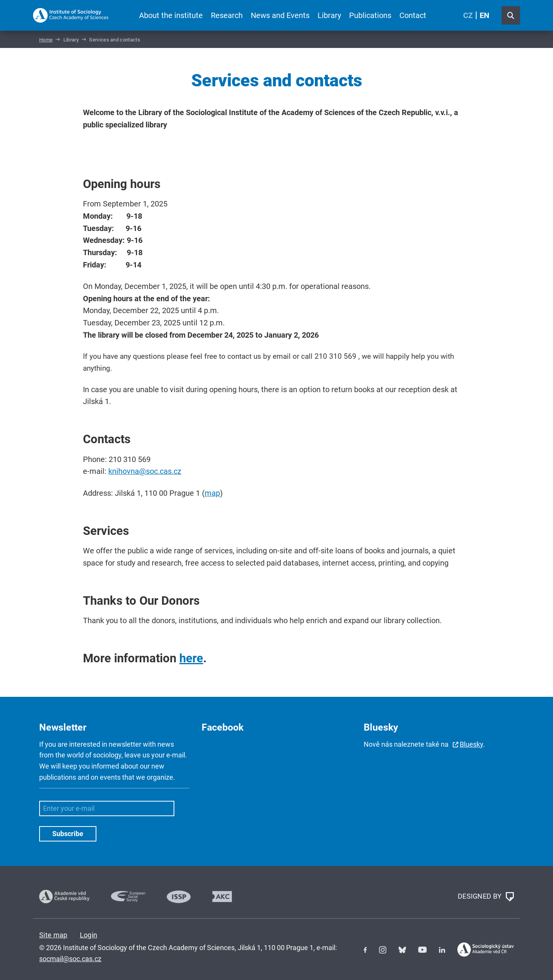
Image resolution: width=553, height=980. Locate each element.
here (191, 658)
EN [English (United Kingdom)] (484, 15)
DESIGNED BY (486, 897)
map (212, 493)
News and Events (280, 15)
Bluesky (471, 744)
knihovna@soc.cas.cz (145, 471)
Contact (413, 15)
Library (329, 15)
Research (227, 15)
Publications (370, 15)
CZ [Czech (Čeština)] (468, 15)
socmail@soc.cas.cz (70, 959)
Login (89, 935)
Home (46, 40)
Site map (53, 935)
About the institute (171, 15)
